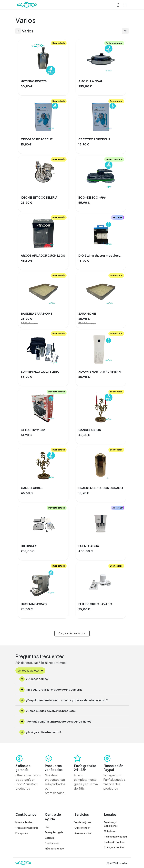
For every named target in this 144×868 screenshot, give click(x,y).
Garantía (50, 838)
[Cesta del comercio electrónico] (118, 5)
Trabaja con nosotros (27, 828)
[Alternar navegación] (125, 5)
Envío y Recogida (54, 832)
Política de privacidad (115, 837)
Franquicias (22, 833)
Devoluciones (52, 843)
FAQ (47, 827)
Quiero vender (82, 828)
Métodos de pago (54, 848)
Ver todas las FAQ (30, 670)
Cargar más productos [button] (72, 633)
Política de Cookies (114, 842)
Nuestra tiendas (24, 822)
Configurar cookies (114, 847)
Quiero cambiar (83, 833)
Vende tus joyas (83, 822)
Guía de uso (110, 831)
